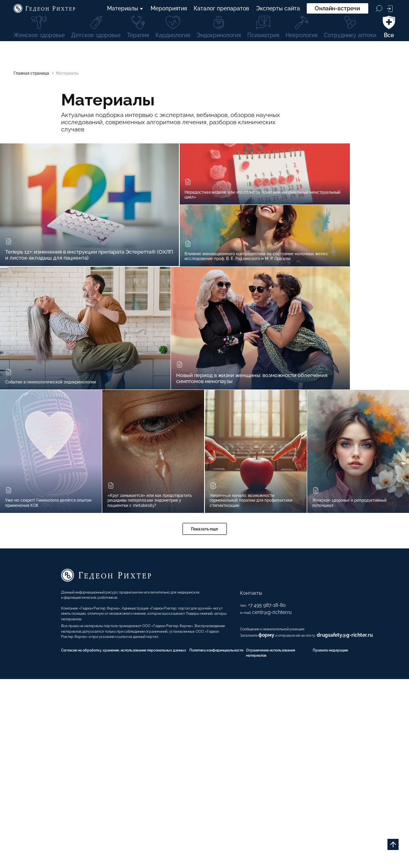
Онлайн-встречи (337, 9)
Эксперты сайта (278, 9)
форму (251, 796)
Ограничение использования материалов (293, 836)
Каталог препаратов (221, 9)
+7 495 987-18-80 (246, 761)
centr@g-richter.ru (253, 768)
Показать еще (204, 676)
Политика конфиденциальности (230, 829)
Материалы (125, 9)
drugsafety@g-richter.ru (345, 796)
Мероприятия (169, 9)
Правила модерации (371, 829)
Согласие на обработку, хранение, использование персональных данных (99, 829)
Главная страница (38, 74)
